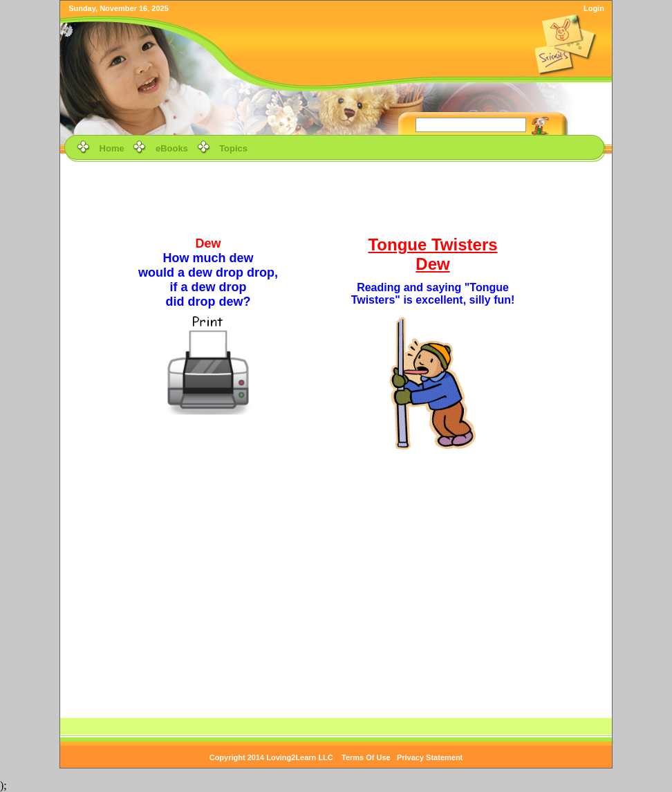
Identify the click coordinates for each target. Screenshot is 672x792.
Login (594, 8)
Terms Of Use (366, 757)
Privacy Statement (430, 757)
